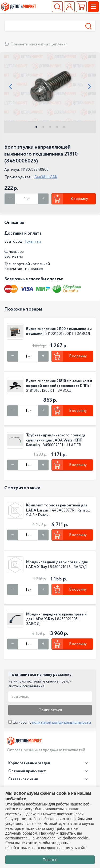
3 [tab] (50, 127)
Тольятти (33, 242)
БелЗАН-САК (46, 177)
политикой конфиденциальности (61, 723)
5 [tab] (64, 127)
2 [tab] (43, 127)
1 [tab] (36, 127)
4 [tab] (57, 127)
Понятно (50, 860)
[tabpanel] (50, 86)
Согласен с (50, 723)
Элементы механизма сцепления (39, 44)
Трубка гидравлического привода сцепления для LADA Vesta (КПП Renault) (56, 440)
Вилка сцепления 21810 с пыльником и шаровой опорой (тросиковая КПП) (59, 383)
